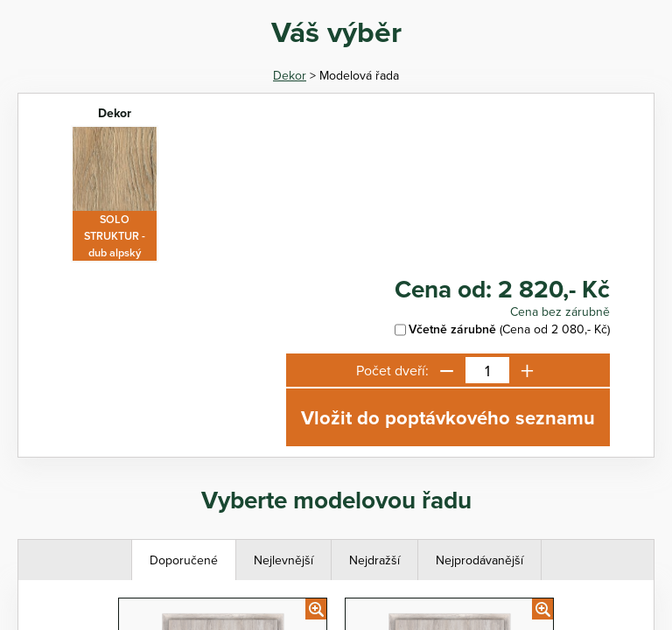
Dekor (290, 75)
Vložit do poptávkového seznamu (448, 417)
